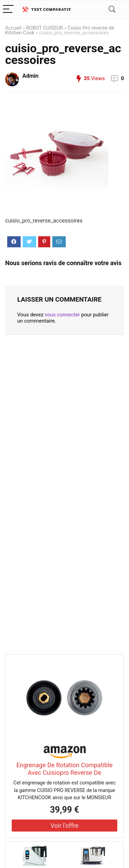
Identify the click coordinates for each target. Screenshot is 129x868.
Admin (30, 76)
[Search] (112, 9)
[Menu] (8, 9)
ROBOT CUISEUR (45, 28)
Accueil (13, 28)
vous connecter (62, 315)
